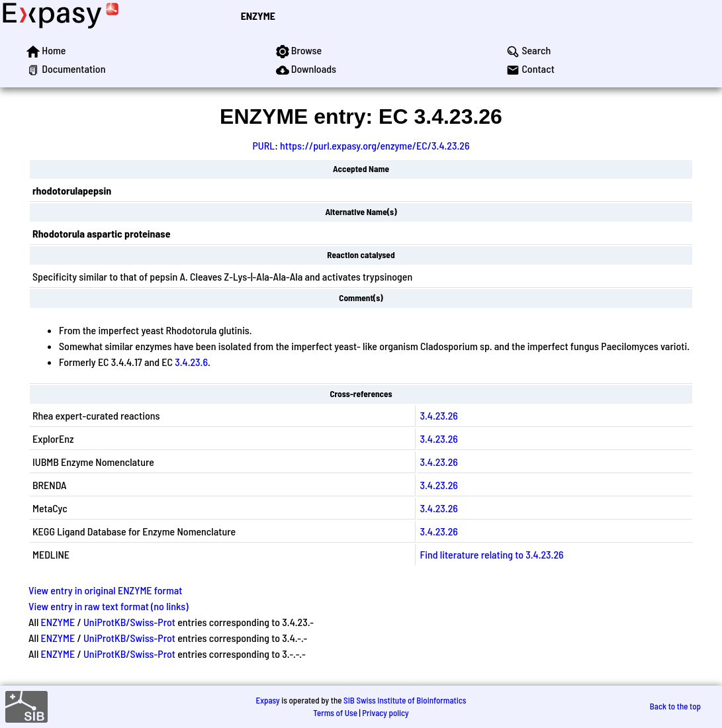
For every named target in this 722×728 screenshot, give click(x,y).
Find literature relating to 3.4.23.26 (491, 554)
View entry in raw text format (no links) (109, 606)
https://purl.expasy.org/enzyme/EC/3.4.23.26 (375, 145)
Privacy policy (385, 713)
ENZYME (258, 16)
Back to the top (675, 706)
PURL (264, 145)
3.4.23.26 (438, 415)
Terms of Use (335, 713)
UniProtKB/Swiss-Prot (129, 622)
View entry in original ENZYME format (106, 590)
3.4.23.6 (191, 362)
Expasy (267, 700)
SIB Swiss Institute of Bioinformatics (405, 700)
